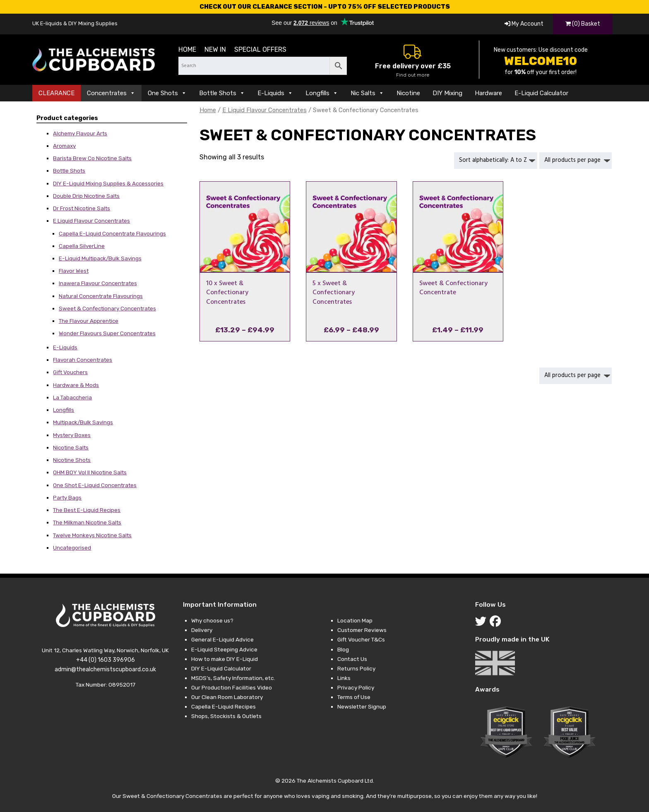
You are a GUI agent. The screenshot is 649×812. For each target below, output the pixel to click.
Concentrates (111, 93)
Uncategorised (72, 548)
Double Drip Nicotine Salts (86, 196)
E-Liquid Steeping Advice (224, 649)
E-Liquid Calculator (541, 93)
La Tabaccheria (72, 397)
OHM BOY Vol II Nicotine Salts (90, 472)
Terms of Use (354, 697)
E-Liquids (275, 93)
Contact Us (352, 659)
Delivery (202, 630)
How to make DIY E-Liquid (225, 659)
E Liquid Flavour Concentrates (91, 221)
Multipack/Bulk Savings (83, 422)
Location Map (355, 620)
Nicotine (408, 93)
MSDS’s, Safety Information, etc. (233, 678)
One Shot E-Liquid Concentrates (95, 485)
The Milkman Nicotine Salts (87, 522)
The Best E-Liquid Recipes (87, 510)
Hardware (488, 93)
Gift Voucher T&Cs (361, 639)
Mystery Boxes (72, 435)
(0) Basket (583, 24)
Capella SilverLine (82, 246)
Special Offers (260, 49)
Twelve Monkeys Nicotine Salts (92, 535)
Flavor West (74, 271)
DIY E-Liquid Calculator (221, 668)
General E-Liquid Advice (222, 639)
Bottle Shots (222, 93)
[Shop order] (496, 161)
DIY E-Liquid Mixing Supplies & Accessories (108, 183)
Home (187, 49)
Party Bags (67, 497)
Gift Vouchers (70, 372)
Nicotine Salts (71, 447)
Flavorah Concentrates (83, 360)
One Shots (167, 93)
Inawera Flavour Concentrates (98, 283)
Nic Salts (367, 93)
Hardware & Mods (76, 385)
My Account (524, 24)
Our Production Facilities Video (232, 687)
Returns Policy (356, 668)
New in (215, 49)
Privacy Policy (356, 687)
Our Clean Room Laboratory (227, 697)
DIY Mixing (447, 93)
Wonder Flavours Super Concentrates (107, 333)
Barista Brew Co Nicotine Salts (92, 158)
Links (344, 678)
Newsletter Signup (362, 706)
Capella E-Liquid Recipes (224, 706)
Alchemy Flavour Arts (80, 133)
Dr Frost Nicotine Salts (82, 208)
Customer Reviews (362, 630)
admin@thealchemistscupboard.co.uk (105, 669)
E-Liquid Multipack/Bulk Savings (100, 258)
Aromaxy (64, 146)
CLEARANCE (56, 93)
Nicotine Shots (72, 460)
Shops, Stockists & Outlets (226, 716)
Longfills (322, 93)
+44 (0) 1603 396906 (106, 660)
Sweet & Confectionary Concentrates (107, 308)
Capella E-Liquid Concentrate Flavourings (112, 233)
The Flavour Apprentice (89, 321)
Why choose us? (212, 620)
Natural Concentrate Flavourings (101, 296)
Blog (343, 649)
